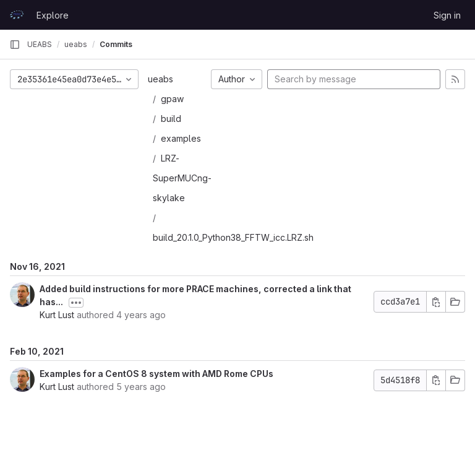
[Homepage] (17, 15)
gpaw (172, 99)
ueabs (160, 79)
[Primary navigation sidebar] (15, 45)
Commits (116, 44)
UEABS (40, 44)
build (171, 119)
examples (181, 138)
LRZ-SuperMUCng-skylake (182, 178)
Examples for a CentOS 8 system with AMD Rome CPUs (156, 374)
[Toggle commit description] (76, 303)
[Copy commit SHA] (436, 302)
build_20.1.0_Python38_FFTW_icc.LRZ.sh (233, 237)
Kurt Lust (57, 315)
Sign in (447, 15)
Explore (53, 15)
